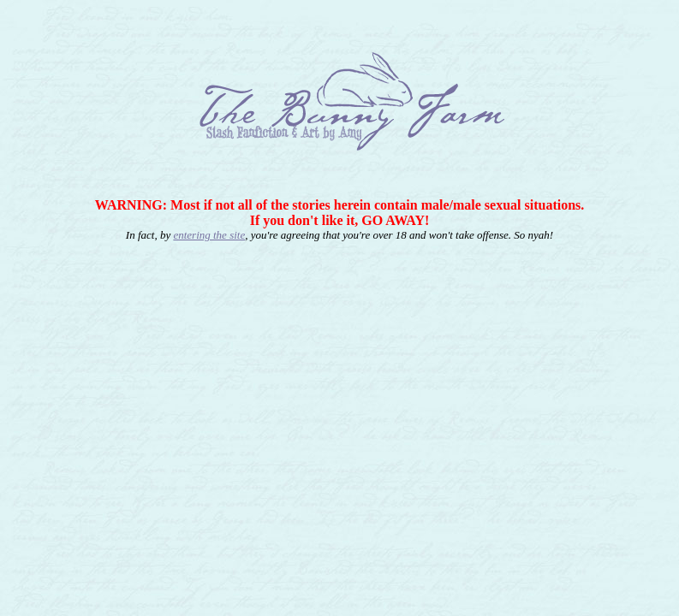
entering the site (209, 235)
